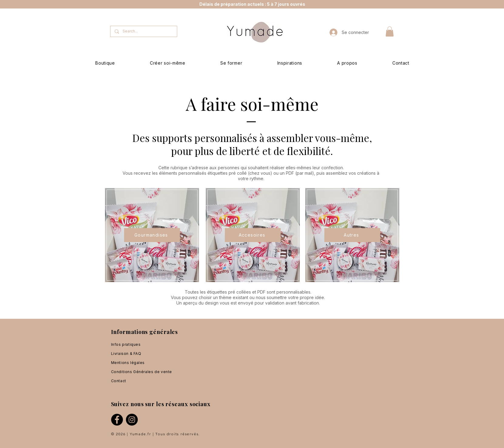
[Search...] (143, 31)
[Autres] (352, 235)
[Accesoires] (253, 235)
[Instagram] (132, 420)
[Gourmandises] (152, 235)
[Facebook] (117, 420)
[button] (390, 31)
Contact (119, 381)
